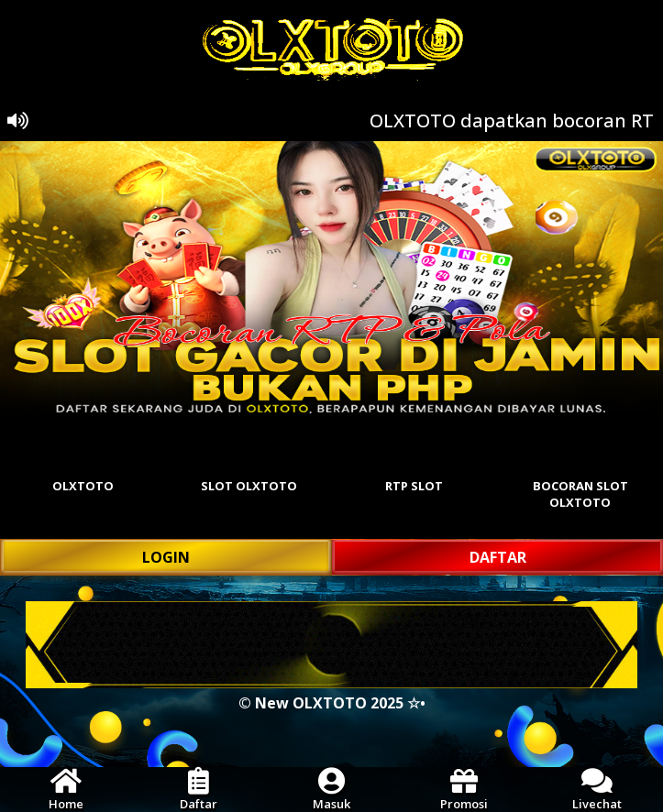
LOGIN (166, 557)
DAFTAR (498, 557)
